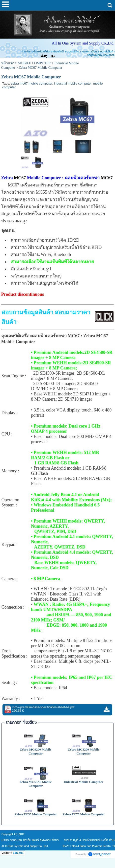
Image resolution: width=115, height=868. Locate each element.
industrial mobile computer (73, 83)
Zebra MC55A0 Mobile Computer (36, 784)
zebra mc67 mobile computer (32, 83)
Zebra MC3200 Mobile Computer (84, 751)
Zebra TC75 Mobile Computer (84, 814)
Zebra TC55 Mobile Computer (36, 814)
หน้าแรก (8, 63)
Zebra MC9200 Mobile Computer (36, 751)
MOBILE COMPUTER (34, 63)
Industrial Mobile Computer (84, 782)
